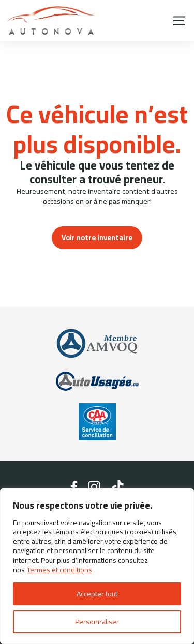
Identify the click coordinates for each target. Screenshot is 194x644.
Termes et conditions (59, 570)
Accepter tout (97, 594)
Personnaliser (97, 622)
